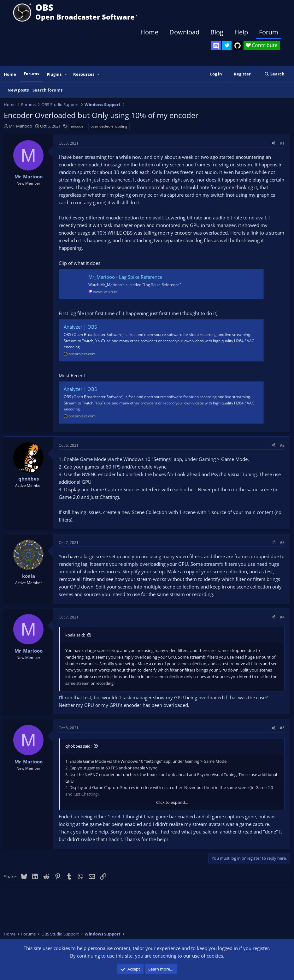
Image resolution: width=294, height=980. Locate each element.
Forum (269, 32)
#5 (282, 728)
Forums (31, 74)
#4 (282, 617)
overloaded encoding (109, 126)
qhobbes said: (78, 746)
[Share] (273, 143)
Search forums (47, 90)
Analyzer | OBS (80, 327)
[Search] (274, 74)
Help (241, 32)
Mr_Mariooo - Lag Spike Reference (125, 277)
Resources (84, 74)
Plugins (54, 74)
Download (184, 32)
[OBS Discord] (216, 45)
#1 (282, 143)
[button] (66, 74)
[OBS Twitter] (227, 45)
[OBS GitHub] (238, 45)
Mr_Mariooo (21, 126)
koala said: (75, 635)
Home (149, 32)
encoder (78, 126)
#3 (282, 543)
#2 (282, 445)
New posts (18, 90)
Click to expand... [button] (172, 802)
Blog (217, 32)
